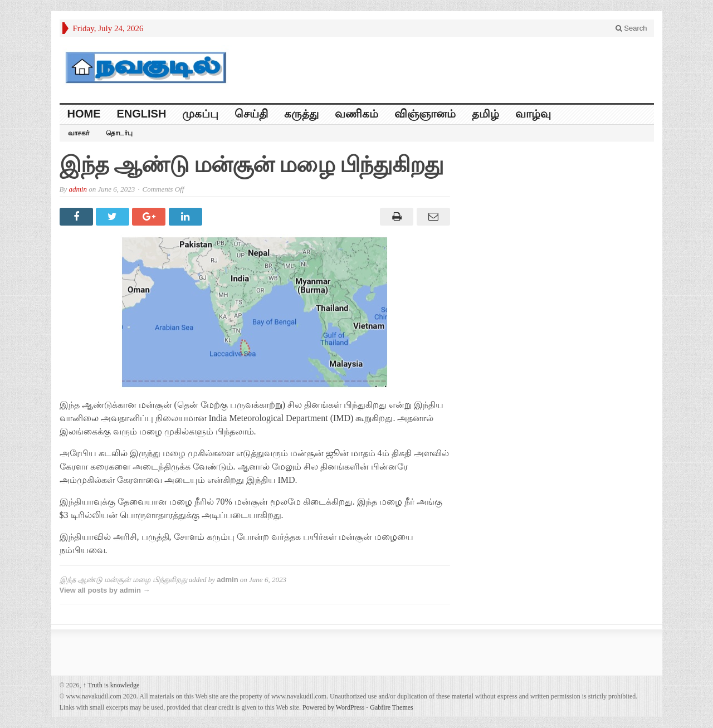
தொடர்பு (119, 133)
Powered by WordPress (333, 707)
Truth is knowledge (111, 685)
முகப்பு (200, 114)
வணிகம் (356, 114)
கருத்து (301, 114)
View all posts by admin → (105, 590)
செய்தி (251, 114)
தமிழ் (485, 114)
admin (78, 189)
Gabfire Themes (391, 707)
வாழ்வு (533, 114)
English (142, 114)
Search (631, 28)
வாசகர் (79, 133)
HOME (84, 114)
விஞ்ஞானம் (425, 114)
